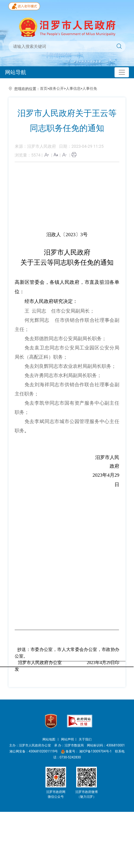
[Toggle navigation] (122, 72)
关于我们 (85, 739)
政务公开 (56, 89)
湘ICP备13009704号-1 (96, 751)
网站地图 (49, 739)
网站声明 (67, 739)
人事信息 (73, 89)
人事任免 (90, 89)
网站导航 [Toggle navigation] (16, 72)
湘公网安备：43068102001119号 (34, 751)
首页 (44, 89)
